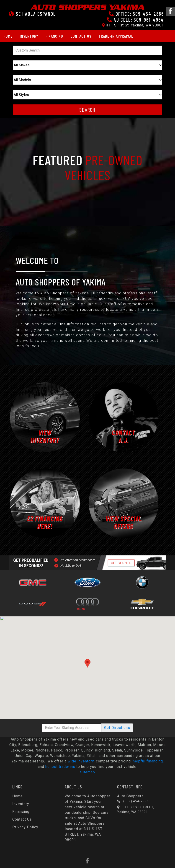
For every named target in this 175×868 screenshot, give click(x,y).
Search (87, 110)
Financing (54, 36)
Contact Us (81, 36)
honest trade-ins (60, 767)
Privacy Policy (25, 827)
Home (8, 36)
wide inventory (81, 761)
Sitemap (88, 772)
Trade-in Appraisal (116, 36)
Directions (117, 728)
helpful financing (148, 761)
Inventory (29, 36)
